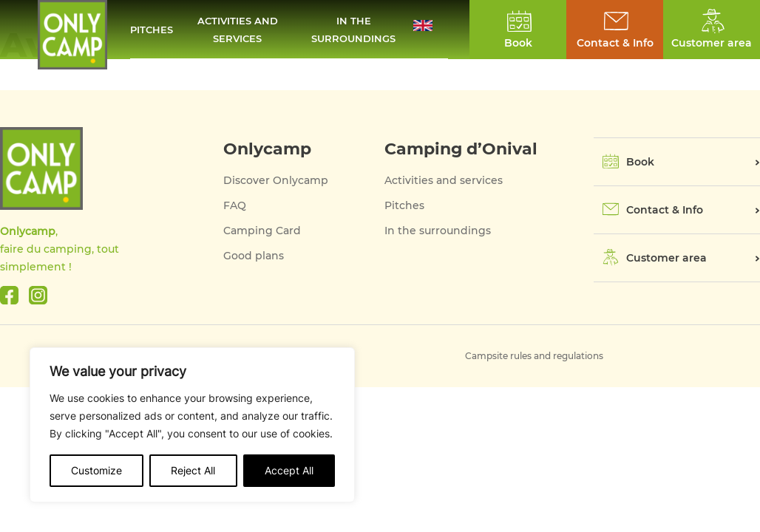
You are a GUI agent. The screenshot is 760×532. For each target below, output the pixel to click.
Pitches (152, 30)
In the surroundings (353, 30)
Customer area (666, 258)
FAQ (235, 205)
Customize (96, 470)
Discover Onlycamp (276, 180)
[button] (431, 30)
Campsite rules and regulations (534, 356)
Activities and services (238, 30)
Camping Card (262, 231)
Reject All (193, 470)
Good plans (254, 256)
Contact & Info (615, 43)
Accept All (289, 470)
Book (640, 162)
